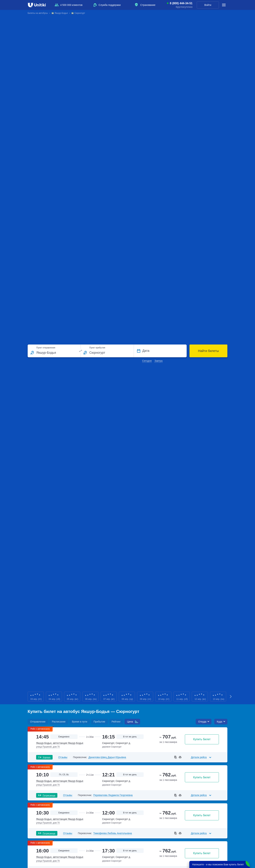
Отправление (38, 722)
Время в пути (80, 722)
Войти (208, 5)
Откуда (202, 722)
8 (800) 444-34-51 (181, 3)
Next (231, 697)
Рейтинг (116, 722)
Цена (130, 722)
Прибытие (99, 722)
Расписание (59, 722)
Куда (219, 722)
